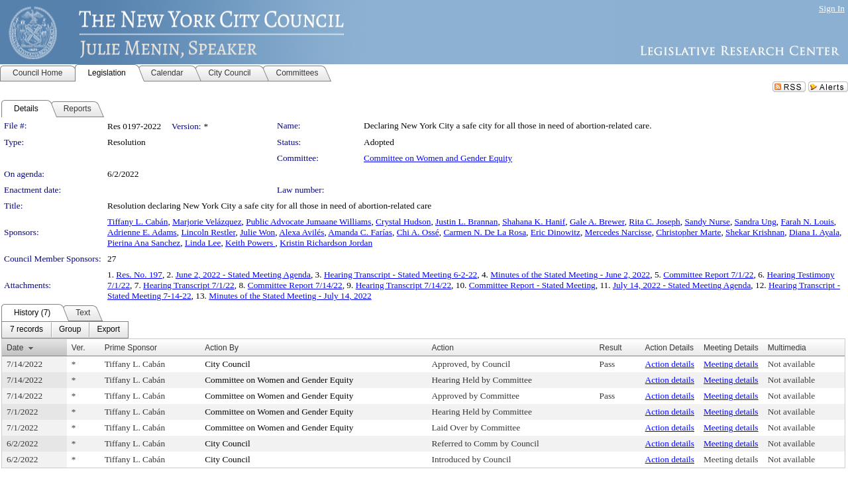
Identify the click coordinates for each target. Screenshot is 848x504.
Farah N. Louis (808, 222)
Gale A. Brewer (597, 222)
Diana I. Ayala (814, 232)
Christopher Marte (688, 232)
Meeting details (731, 364)
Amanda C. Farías (360, 232)
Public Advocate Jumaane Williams (308, 222)
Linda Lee (203, 243)
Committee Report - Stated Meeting (532, 285)
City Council (228, 364)
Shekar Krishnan (755, 232)
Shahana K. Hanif (534, 222)
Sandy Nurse (707, 222)
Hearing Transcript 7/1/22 (189, 285)
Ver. (79, 348)
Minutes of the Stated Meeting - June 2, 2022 (570, 275)
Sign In (832, 8)
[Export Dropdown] (108, 330)
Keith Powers (250, 243)
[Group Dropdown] (70, 330)
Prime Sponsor (131, 348)
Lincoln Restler (208, 232)
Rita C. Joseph (654, 222)
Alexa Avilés (301, 232)
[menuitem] (26, 330)
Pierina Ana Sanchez (144, 243)
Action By (222, 348)
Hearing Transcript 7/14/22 (403, 285)
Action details (670, 364)
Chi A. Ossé (418, 232)
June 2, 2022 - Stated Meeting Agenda (243, 275)
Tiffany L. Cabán (137, 222)
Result (611, 348)
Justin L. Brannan (466, 222)
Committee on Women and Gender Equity (438, 158)
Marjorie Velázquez (207, 222)
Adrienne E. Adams (142, 232)
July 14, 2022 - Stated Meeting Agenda (682, 285)
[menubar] (65, 330)
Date (15, 348)
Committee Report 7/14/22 (295, 285)
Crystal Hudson (403, 222)
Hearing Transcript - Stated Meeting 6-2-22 (400, 275)
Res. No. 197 (139, 275)
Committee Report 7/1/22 (708, 275)
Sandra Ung (756, 222)
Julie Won (257, 232)
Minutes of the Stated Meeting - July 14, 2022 (290, 296)
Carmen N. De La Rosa (485, 232)
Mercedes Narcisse (618, 232)
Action (442, 348)
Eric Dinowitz (556, 232)
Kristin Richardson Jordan (326, 243)
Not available (791, 364)
